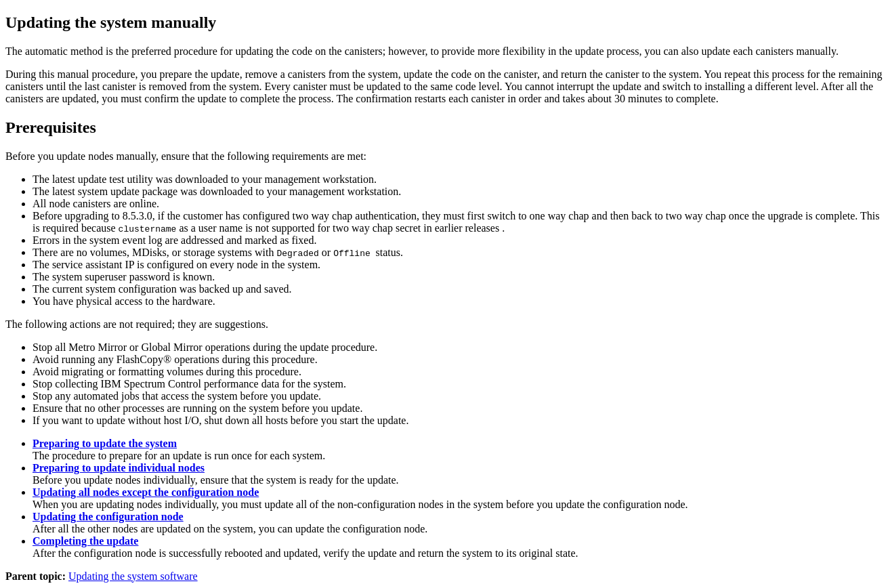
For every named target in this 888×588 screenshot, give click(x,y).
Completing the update (85, 541)
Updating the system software (133, 576)
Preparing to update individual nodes (119, 468)
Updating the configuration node (108, 517)
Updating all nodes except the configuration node (146, 492)
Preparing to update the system (105, 443)
